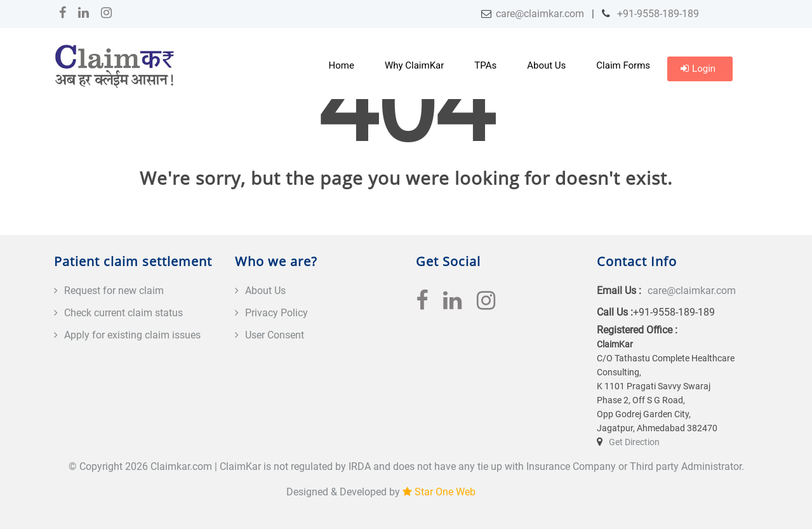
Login (698, 69)
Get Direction (634, 442)
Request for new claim (114, 291)
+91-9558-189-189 (657, 14)
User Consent (275, 335)
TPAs (485, 65)
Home (342, 65)
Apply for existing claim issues (132, 335)
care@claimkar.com (540, 14)
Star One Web (445, 492)
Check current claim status (123, 313)
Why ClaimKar (414, 65)
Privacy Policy (276, 313)
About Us (546, 65)
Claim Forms (623, 65)
